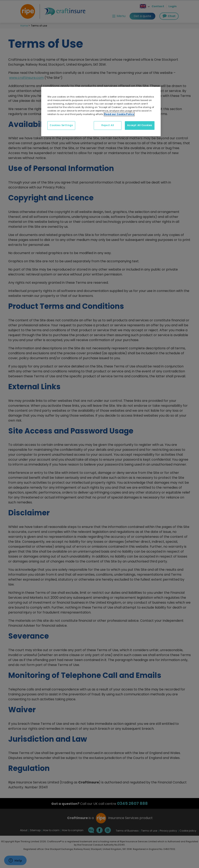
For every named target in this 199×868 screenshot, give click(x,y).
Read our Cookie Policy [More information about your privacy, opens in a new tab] (119, 114)
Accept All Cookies (140, 125)
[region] (101, 112)
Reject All (108, 125)
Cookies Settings (61, 125)
